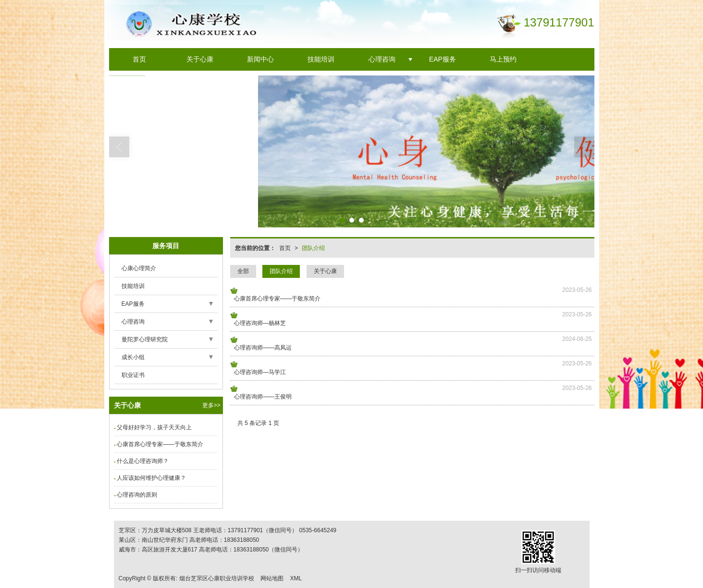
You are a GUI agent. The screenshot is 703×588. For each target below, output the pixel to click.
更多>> (211, 405)
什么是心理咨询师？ (143, 461)
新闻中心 (260, 59)
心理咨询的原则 (137, 495)
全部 (243, 271)
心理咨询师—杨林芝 (260, 323)
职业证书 (133, 375)
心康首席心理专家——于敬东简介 (277, 299)
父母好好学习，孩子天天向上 (154, 427)
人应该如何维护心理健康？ (151, 478)
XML (296, 578)
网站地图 (272, 578)
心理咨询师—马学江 (260, 372)
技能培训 (321, 59)
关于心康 (200, 59)
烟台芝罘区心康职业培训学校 (217, 578)
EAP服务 (443, 59)
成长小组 (133, 357)
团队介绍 (313, 248)
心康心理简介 (139, 268)
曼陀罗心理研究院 (145, 339)
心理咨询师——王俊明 (263, 397)
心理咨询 (382, 59)
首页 (139, 59)
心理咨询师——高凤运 (263, 348)
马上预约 (503, 59)
